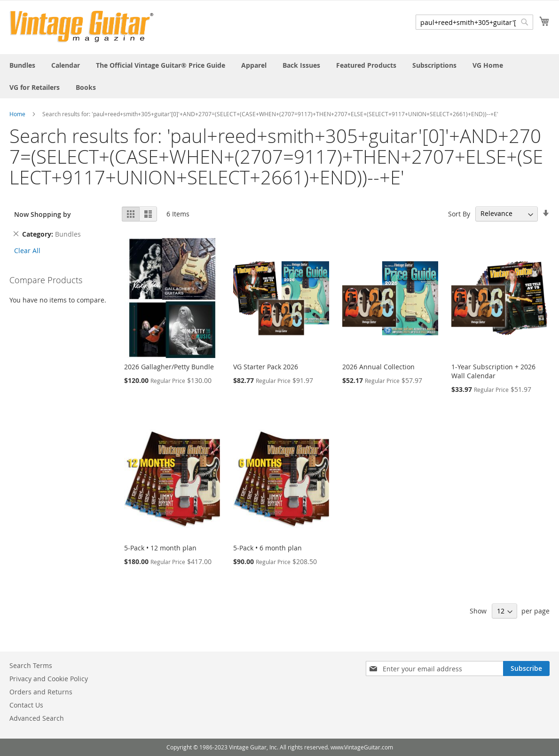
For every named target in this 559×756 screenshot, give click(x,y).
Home (17, 114)
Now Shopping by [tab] (43, 214)
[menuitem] (22, 65)
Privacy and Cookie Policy (49, 679)
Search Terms (31, 665)
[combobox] (474, 22)
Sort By (459, 213)
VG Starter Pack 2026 (266, 367)
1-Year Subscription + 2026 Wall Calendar (493, 371)
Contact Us (26, 705)
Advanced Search (37, 718)
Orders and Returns (41, 692)
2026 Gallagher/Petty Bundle (169, 367)
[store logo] (82, 27)
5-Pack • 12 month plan (160, 548)
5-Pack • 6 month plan (268, 548)
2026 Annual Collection (378, 367)
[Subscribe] (526, 668)
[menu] (279, 76)
